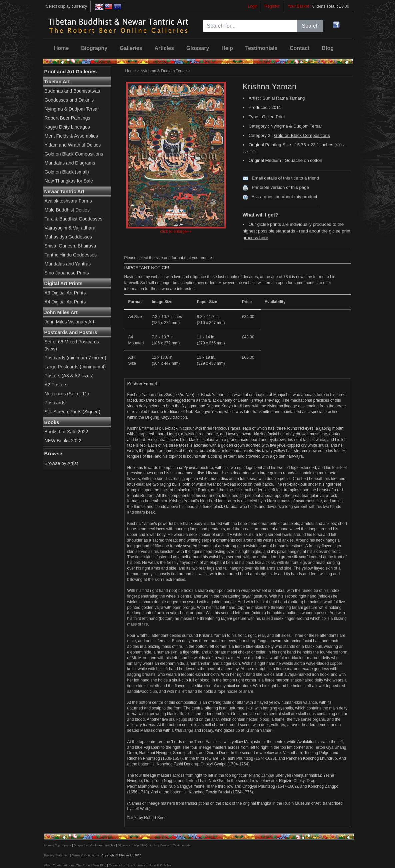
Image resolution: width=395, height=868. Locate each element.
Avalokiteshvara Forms (68, 201)
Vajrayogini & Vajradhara (70, 228)
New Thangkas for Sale (69, 181)
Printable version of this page (280, 187)
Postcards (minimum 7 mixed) (75, 358)
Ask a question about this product (284, 197)
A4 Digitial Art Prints (65, 302)
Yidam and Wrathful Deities (73, 145)
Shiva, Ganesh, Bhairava (70, 246)
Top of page (63, 845)
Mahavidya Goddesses (68, 237)
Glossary (198, 48)
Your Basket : (300, 6)
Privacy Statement (57, 855)
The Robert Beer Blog (91, 865)
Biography (94, 48)
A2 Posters (56, 385)
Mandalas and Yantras (68, 264)
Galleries (131, 48)
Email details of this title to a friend (285, 178)
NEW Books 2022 (63, 441)
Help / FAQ (140, 845)
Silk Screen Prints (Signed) (72, 412)
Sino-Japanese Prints (67, 273)
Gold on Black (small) (67, 172)
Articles (164, 48)
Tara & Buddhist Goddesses (74, 219)
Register (272, 6)
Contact (300, 48)
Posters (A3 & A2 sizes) (69, 376)
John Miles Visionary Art (69, 322)
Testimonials (261, 48)
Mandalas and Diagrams (70, 163)
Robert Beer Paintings (67, 118)
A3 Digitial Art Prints (65, 293)
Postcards (55, 403)
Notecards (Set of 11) (67, 394)
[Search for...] (250, 26)
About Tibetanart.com (59, 865)
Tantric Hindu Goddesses (71, 255)
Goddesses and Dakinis (69, 100)
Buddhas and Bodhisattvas (72, 91)
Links (154, 845)
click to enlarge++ (176, 231)
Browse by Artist (61, 463)
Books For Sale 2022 (66, 432)
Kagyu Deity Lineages (67, 127)
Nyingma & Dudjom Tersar (72, 109)
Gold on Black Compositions (74, 154)
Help (227, 48)
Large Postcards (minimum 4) (75, 367)
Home (61, 48)
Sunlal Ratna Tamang (283, 98)
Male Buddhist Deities (67, 210)
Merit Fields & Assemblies (71, 136)
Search (310, 26)
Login (252, 6)
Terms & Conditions (85, 855)
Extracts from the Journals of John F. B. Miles (140, 865)
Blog (328, 48)
